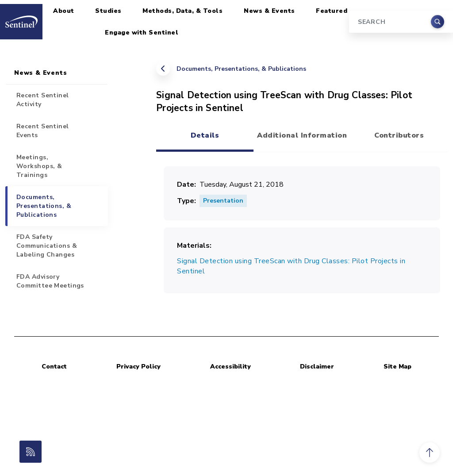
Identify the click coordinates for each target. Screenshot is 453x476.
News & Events (269, 11)
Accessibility (230, 367)
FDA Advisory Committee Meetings (50, 281)
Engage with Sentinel (142, 33)
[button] (430, 453)
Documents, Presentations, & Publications (241, 69)
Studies (108, 11)
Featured (332, 11)
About (64, 11)
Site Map (397, 367)
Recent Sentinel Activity (43, 100)
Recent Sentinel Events (43, 131)
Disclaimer (317, 367)
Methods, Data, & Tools (182, 11)
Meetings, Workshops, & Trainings (39, 166)
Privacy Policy (138, 367)
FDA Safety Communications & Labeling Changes (47, 246)
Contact (54, 367)
